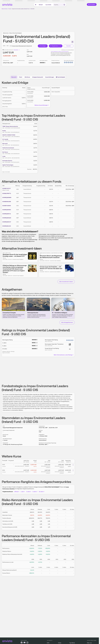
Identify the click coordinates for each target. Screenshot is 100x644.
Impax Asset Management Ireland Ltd (22, 46)
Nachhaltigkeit (61, 77)
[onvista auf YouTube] (24, 643)
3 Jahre (29, 492)
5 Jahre (35, 492)
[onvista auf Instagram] (27, 643)
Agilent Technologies (8, 165)
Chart (21, 77)
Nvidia (4, 131)
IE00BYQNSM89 (7, 198)
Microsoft (5, 144)
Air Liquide (5, 139)
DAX (48, 643)
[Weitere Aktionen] (73, 465)
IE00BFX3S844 (7, 206)
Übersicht (14, 77)
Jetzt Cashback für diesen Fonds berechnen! (60, 52)
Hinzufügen (43, 46)
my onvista (48, 5)
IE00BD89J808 (7, 202)
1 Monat (17, 492)
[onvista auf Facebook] (22, 643)
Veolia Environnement (8, 148)
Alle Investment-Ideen (66, 282)
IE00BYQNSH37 (7, 222)
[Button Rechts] (61, 46)
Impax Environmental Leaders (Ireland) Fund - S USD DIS (23, 9)
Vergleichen (54, 46)
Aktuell (41, 5)
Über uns (89, 643)
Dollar (60, 643)
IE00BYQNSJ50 (7, 226)
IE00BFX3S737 (7, 189)
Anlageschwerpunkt (38, 77)
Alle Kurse (27, 77)
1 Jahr (23, 492)
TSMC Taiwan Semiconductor (10, 126)
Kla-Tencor (5, 152)
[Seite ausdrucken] (72, 42)
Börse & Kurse (5, 9)
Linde (4, 156)
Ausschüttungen (50, 77)
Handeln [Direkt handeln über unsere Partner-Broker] (69, 46)
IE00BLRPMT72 (7, 193)
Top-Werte (72, 643)
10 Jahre (42, 492)
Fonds (10, 9)
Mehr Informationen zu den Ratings (64, 355)
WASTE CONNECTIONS (9, 135)
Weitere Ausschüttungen (42, 105)
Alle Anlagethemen (67, 322)
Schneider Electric (7, 161)
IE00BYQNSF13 (7, 214)
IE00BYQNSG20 (7, 218)
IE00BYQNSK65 (7, 210)
